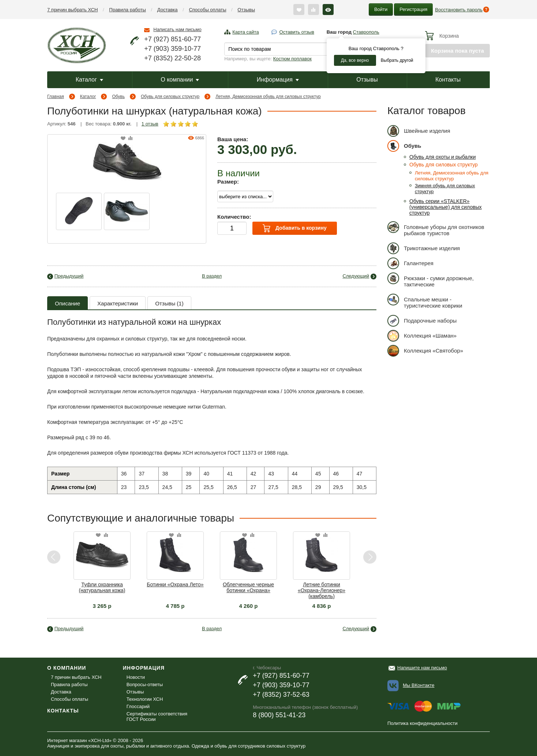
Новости (136, 677)
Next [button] (370, 557)
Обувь (118, 97)
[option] (79, 211)
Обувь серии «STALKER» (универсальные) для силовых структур (446, 207)
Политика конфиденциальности (423, 723)
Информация (278, 80)
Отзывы (246, 10)
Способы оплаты (207, 10)
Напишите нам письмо (422, 668)
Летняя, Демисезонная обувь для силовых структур (268, 97)
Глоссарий (138, 706)
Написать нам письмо (177, 29)
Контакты (448, 80)
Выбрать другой (397, 60)
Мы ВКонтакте (418, 685)
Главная (56, 97)
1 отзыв (150, 124)
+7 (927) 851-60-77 (172, 39)
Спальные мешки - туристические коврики (425, 301)
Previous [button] (54, 557)
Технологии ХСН (145, 699)
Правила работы (127, 10)
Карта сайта (245, 32)
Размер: (228, 182)
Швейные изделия (419, 131)
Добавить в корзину (294, 228)
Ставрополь (366, 32)
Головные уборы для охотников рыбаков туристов (436, 229)
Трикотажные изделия (424, 248)
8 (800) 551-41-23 (279, 715)
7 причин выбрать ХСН (72, 10)
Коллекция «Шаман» (422, 336)
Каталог (89, 80)
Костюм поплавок (292, 59)
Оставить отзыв (297, 32)
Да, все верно (355, 60)
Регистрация (413, 9)
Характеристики (118, 303)
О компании (180, 80)
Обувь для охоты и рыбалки (443, 157)
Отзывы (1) (169, 303)
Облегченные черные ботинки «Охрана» (248, 587)
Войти (381, 9)
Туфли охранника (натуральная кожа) (102, 587)
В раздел (212, 276)
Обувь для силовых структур (170, 97)
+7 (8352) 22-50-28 (172, 58)
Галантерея (410, 263)
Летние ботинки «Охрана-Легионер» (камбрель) (322, 590)
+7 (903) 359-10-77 (172, 49)
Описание (67, 303)
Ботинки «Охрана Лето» (175, 584)
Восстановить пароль (459, 10)
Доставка (168, 10)
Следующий (356, 276)
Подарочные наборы (422, 321)
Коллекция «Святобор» (425, 351)
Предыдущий (69, 276)
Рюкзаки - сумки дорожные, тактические (431, 280)
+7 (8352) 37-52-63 (281, 695)
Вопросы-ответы (145, 684)
